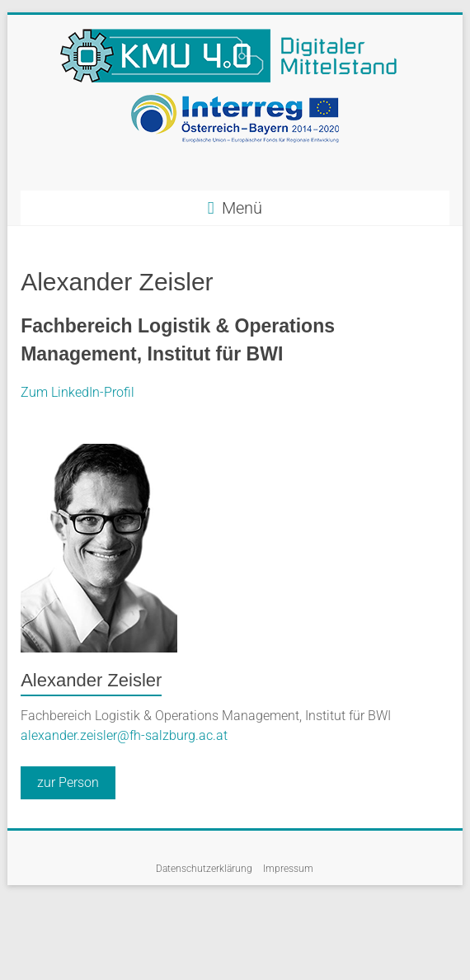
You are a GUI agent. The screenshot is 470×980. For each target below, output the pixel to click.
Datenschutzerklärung (204, 869)
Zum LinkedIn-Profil (78, 392)
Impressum (288, 869)
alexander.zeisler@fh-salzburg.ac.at (124, 735)
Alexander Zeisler (91, 680)
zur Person (68, 782)
